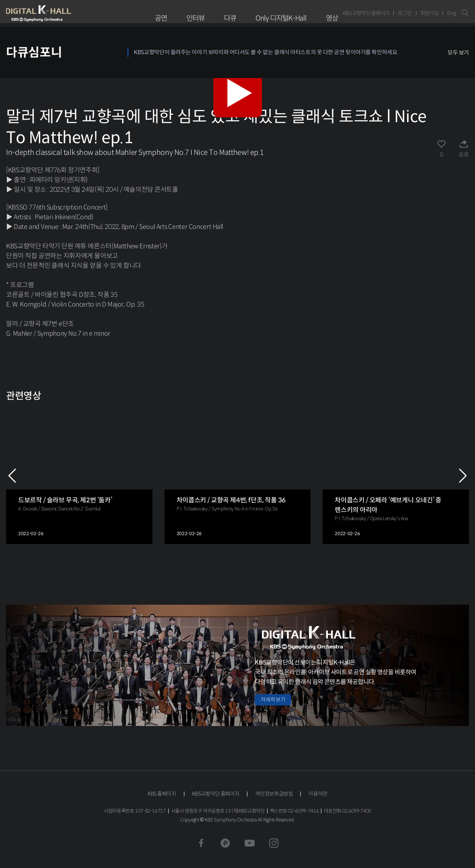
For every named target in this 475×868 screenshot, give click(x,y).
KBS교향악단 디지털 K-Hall (57, 13)
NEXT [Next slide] (463, 476)
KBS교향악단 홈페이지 (366, 13)
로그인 (405, 13)
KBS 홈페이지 (162, 794)
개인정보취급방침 (274, 794)
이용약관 (318, 794)
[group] (79, 475)
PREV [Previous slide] (12, 476)
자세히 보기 (273, 700)
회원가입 (430, 13)
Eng (451, 13)
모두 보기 (458, 53)
